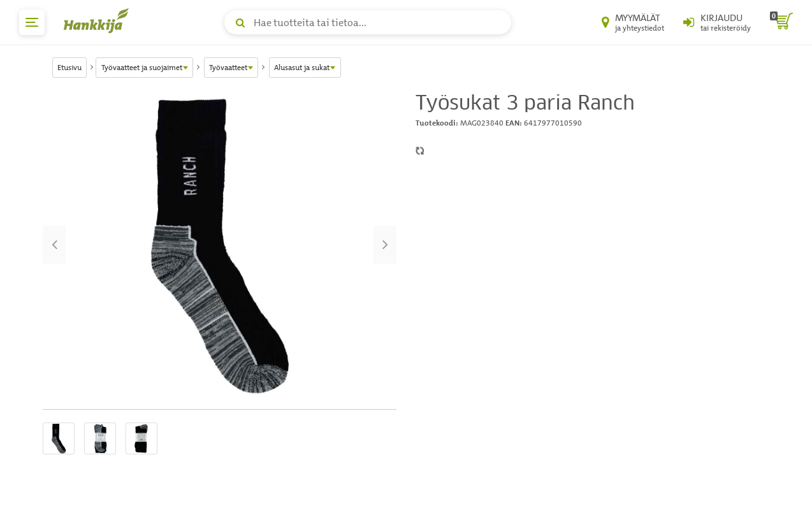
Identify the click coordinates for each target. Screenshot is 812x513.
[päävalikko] (32, 22)
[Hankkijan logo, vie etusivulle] (99, 20)
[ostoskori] (781, 22)
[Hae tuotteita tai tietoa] (368, 22)
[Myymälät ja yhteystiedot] (633, 22)
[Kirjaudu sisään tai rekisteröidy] (717, 22)
